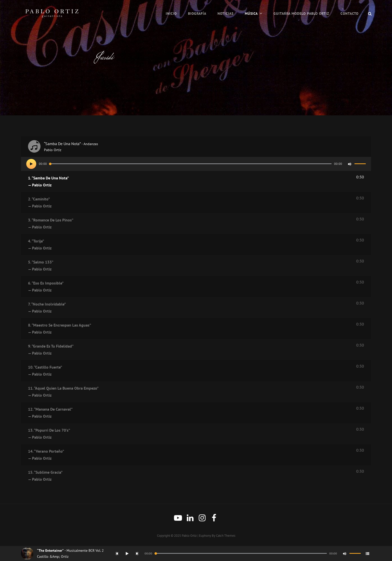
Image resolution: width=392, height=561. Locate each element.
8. (188, 329)
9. (188, 350)
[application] (196, 164)
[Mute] (349, 164)
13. (188, 434)
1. (188, 182)
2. (188, 203)
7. (188, 308)
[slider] (190, 164)
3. (188, 224)
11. (188, 392)
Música (251, 14)
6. (188, 287)
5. (188, 266)
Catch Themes (226, 536)
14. (188, 455)
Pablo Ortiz (189, 536)
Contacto (349, 14)
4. (188, 245)
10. (188, 371)
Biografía (197, 14)
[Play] (31, 164)
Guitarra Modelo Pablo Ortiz (301, 14)
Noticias (225, 14)
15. (188, 476)
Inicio (171, 14)
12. (188, 413)
